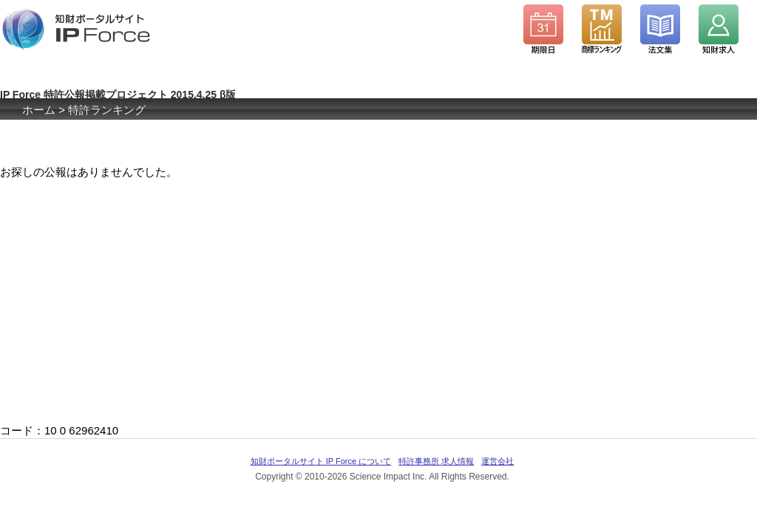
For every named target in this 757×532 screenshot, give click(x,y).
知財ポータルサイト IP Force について (321, 461)
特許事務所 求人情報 (436, 461)
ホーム (39, 110)
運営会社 (498, 461)
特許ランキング (107, 110)
